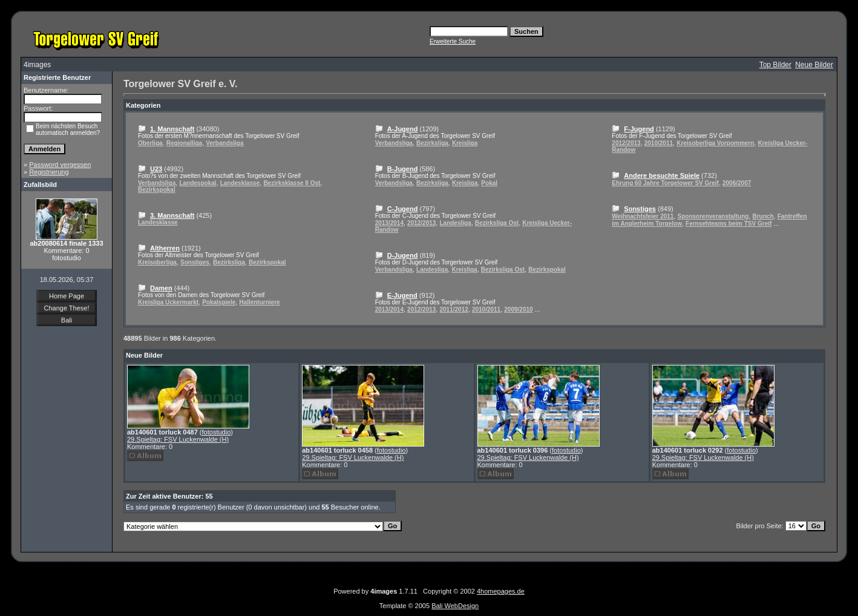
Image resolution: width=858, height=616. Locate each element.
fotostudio (217, 432)
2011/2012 (454, 310)
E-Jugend (402, 295)
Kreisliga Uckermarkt (168, 302)
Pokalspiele (219, 302)
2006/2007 (737, 183)
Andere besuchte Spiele (662, 175)
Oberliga (150, 143)
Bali (67, 320)
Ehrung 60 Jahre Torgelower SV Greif (665, 183)
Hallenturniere (259, 302)
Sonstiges (195, 262)
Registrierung (49, 172)
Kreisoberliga (157, 262)
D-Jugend (403, 255)
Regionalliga (184, 143)
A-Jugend (403, 129)
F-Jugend (639, 129)
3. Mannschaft (172, 215)
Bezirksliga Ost (497, 223)
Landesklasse (240, 183)
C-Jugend (403, 209)
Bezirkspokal (157, 190)
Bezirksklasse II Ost (292, 183)
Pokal (489, 183)
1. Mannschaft (172, 129)
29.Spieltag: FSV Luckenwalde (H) (178, 439)
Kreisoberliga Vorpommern (715, 143)
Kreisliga (465, 143)
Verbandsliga (224, 143)
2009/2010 (518, 310)
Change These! (66, 308)
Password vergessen (60, 165)
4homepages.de (501, 591)
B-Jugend (403, 169)
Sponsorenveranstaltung (713, 216)
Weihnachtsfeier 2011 (643, 216)
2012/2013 (421, 223)
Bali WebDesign (455, 606)
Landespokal (198, 183)
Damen (161, 288)
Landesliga (455, 223)
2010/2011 (486, 310)
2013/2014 (389, 223)
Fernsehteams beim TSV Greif (729, 224)
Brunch (763, 216)
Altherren (165, 248)
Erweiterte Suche (453, 41)
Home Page (67, 296)
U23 (156, 169)
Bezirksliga (229, 262)
